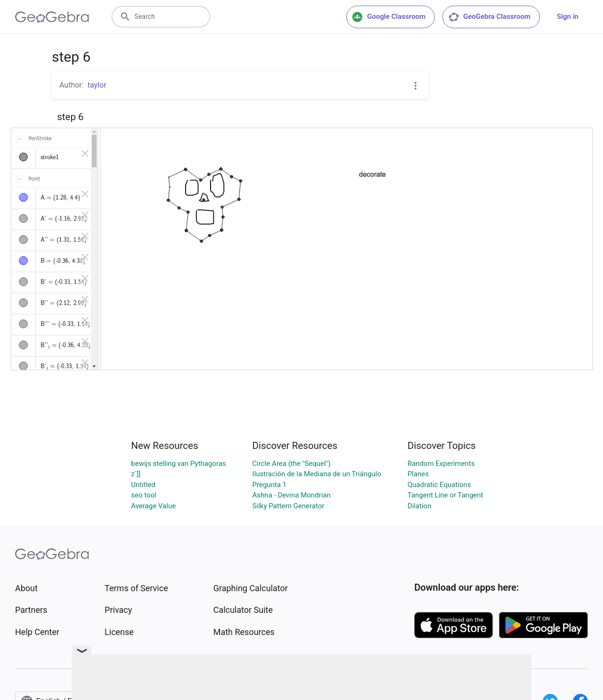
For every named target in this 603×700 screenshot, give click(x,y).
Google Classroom (389, 17)
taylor (97, 85)
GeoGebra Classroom (489, 17)
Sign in (568, 16)
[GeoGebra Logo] (52, 17)
